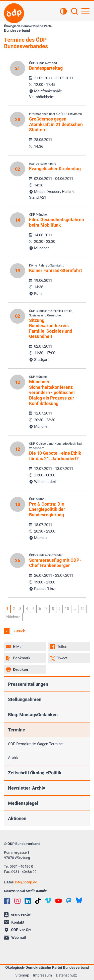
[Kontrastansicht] (63, 12)
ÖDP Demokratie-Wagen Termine (35, 744)
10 (67, 609)
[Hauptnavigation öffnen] (85, 11)
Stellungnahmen (25, 699)
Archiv (13, 758)
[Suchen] (74, 12)
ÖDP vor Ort (18, 930)
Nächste (13, 617)
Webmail (15, 938)
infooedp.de (26, 882)
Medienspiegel (23, 803)
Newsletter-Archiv (27, 788)
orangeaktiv (17, 915)
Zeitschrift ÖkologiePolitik (35, 773)
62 (82, 609)
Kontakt (14, 922)
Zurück (19, 631)
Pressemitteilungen (28, 684)
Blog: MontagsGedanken (33, 715)
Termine (17, 730)
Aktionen (17, 818)
